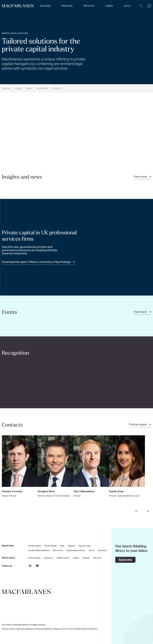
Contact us (49, 558)
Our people (45, 6)
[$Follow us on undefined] (30, 566)
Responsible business (76, 551)
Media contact (63, 558)
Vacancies (102, 551)
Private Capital (35, 546)
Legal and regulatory (25, 629)
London (76, 558)
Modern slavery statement (86, 629)
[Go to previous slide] (137, 511)
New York (97, 558)
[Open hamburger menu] (149, 7)
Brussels (86, 558)
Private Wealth (51, 546)
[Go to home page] (26, 592)
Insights (18, 88)
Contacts (56, 88)
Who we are (89, 6)
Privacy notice (8, 629)
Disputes (72, 546)
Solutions (6, 88)
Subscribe (125, 560)
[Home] (18, 6)
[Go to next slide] (148, 511)
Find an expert (34, 558)
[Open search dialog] (141, 7)
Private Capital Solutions (39, 551)
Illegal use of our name (64, 629)
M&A (62, 546)
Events (29, 88)
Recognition (42, 88)
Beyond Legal (85, 546)
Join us (91, 551)
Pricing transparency (44, 629)
